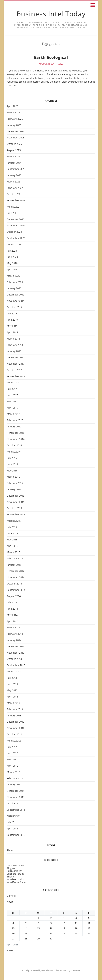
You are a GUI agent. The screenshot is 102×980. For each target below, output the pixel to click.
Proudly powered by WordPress (37, 970)
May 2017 (12, 402)
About (10, 850)
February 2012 (15, 778)
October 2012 (14, 734)
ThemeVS (75, 970)
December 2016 (16, 433)
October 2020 (14, 232)
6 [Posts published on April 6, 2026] (13, 923)
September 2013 (16, 665)
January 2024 (14, 163)
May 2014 (12, 615)
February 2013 (15, 709)
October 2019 (14, 307)
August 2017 (14, 383)
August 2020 (14, 245)
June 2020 (12, 257)
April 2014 (12, 621)
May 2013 (12, 690)
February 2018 (15, 345)
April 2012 (12, 766)
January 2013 (14, 716)
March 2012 (13, 772)
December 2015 (16, 496)
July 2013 (12, 678)
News (60, 64)
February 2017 (15, 420)
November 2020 (16, 226)
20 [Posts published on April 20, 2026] (13, 933)
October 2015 (14, 508)
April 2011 (12, 829)
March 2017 (13, 414)
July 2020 (12, 251)
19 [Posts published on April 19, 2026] (89, 928)
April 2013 (12, 697)
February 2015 (15, 559)
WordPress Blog (16, 879)
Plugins (11, 868)
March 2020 (13, 276)
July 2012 (12, 747)
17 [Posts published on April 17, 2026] (64, 928)
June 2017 (12, 395)
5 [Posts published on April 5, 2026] (89, 918)
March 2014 (13, 628)
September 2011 (16, 810)
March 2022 (13, 182)
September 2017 (16, 376)
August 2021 (14, 207)
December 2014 (16, 571)
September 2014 (16, 590)
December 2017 (16, 358)
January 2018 (14, 351)
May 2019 (12, 326)
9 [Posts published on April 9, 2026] (51, 923)
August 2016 (14, 452)
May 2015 (12, 540)
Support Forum (15, 874)
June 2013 (12, 684)
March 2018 (13, 339)
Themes (11, 877)
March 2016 (13, 477)
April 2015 (12, 546)
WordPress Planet (17, 882)
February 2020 (15, 282)
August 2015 (14, 521)
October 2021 (14, 194)
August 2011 (14, 816)
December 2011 (16, 791)
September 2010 (16, 835)
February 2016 (15, 483)
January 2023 (14, 175)
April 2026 (12, 106)
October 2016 (14, 445)
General (11, 896)
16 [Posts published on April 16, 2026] (51, 928)
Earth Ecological (51, 57)
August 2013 (14, 672)
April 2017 (12, 408)
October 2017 (14, 370)
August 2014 (14, 596)
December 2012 (16, 722)
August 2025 (14, 150)
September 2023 (16, 169)
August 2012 (14, 741)
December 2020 (16, 219)
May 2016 (12, 471)
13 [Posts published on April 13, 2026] (13, 928)
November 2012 (16, 728)
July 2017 (12, 389)
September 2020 (16, 238)
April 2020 (12, 270)
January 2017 (14, 427)
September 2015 (16, 515)
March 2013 (13, 703)
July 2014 (12, 603)
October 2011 (14, 804)
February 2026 (15, 119)
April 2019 (12, 332)
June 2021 (12, 213)
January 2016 (14, 490)
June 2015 (12, 534)
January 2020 (14, 288)
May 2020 (12, 263)
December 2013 (16, 647)
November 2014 (16, 577)
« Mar (10, 950)
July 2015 (12, 527)
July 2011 (12, 822)
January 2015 (14, 565)
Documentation (15, 865)
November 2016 (16, 439)
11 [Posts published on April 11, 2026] (76, 923)
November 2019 (16, 301)
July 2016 (12, 458)
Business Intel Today (51, 14)
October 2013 (14, 659)
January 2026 (14, 125)
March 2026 (13, 113)
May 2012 (12, 760)
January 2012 (14, 785)
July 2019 (12, 314)
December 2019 (16, 295)
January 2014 (14, 640)
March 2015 (13, 552)
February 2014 (15, 634)
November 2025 (16, 138)
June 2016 (12, 464)
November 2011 (16, 797)
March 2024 (13, 157)
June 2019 (12, 320)
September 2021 (16, 201)
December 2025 (16, 132)
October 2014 (14, 584)
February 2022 (15, 188)
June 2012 (12, 753)
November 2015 (16, 502)
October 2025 (14, 144)
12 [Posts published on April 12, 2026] (89, 923)
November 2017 (16, 364)
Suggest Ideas (15, 871)
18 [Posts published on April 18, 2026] (76, 928)
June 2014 (12, 609)
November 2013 (16, 653)
